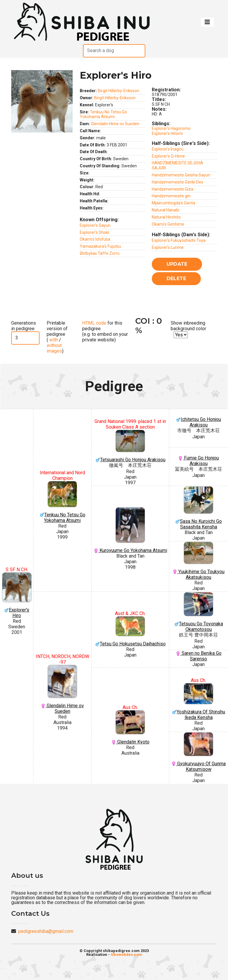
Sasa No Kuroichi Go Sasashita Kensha (198, 508)
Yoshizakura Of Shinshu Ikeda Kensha (198, 702)
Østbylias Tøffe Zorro (100, 253)
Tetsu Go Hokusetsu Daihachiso (130, 631)
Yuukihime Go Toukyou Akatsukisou (198, 561)
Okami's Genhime (168, 224)
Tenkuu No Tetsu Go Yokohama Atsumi (103, 114)
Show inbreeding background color (188, 326)
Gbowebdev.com (126, 955)
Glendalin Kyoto (130, 727)
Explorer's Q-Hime (168, 156)
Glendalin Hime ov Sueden (115, 124)
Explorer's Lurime (168, 247)
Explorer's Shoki (94, 232)
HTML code (94, 323)
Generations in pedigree (24, 326)
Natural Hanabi (166, 210)
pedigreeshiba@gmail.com (46, 931)
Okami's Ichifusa (95, 239)
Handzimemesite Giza (172, 189)
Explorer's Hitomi (167, 133)
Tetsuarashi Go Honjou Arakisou (130, 446)
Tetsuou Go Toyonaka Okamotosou (198, 612)
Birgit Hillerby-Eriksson (118, 91)
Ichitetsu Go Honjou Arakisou (198, 422)
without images (54, 348)
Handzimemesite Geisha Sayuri (181, 175)
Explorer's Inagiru (168, 149)
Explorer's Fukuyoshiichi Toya (179, 240)
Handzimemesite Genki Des (177, 182)
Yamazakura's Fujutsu (100, 246)
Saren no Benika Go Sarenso (199, 656)
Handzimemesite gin (171, 196)
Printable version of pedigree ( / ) (57, 337)
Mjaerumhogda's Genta (174, 203)
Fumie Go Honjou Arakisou (198, 461)
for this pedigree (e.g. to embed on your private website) (105, 332)
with (53, 340)
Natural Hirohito (166, 217)
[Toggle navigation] (207, 22)
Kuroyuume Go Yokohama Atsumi (130, 530)
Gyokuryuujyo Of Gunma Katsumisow (198, 752)
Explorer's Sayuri (95, 225)
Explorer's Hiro (17, 595)
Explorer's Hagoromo (171, 128)
